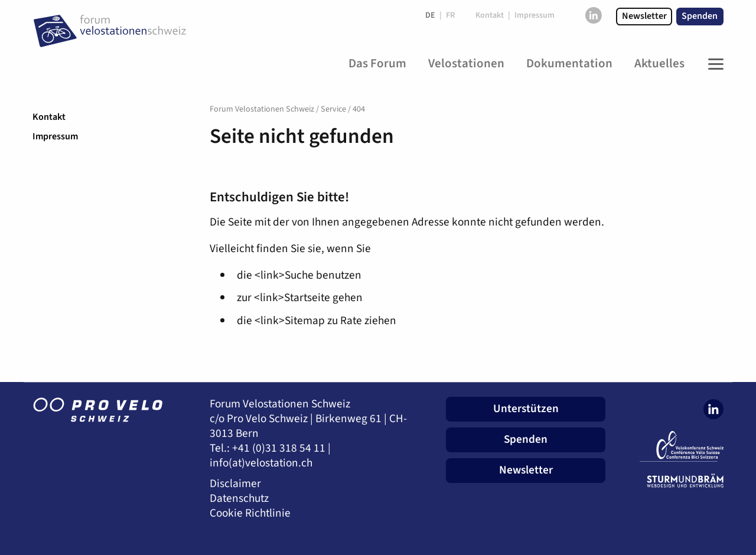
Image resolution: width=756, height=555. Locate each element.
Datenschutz (239, 499)
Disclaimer (235, 484)
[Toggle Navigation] (713, 64)
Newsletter (644, 16)
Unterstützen (526, 409)
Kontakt (49, 117)
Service (333, 109)
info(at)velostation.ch (261, 463)
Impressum (55, 136)
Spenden (700, 16)
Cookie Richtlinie (250, 513)
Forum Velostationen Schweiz (262, 109)
